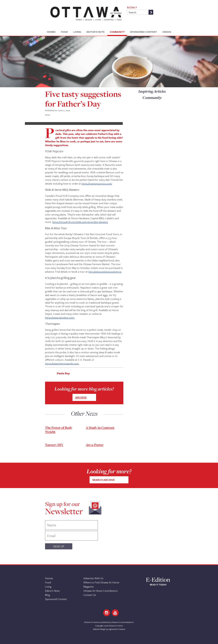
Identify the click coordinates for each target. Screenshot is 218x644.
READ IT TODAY (158, 585)
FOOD (64, 32)
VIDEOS (167, 32)
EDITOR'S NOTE (96, 32)
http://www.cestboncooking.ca (105, 272)
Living (48, 586)
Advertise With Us (93, 578)
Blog (47, 595)
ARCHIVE (81, 397)
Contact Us (90, 595)
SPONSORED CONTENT (143, 32)
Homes (49, 578)
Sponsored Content (56, 599)
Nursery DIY (54, 445)
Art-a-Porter (95, 445)
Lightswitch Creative (117, 629)
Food (48, 582)
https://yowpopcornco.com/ (97, 183)
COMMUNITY (117, 32)
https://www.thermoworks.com (62, 363)
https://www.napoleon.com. (60, 317)
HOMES (51, 32)
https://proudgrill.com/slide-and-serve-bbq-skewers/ (80, 222)
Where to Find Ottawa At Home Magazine (101, 584)
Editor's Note (52, 591)
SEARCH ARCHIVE (104, 480)
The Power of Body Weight (59, 430)
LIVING (77, 32)
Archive (131, 7)
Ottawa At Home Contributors (101, 591)
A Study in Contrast (100, 428)
